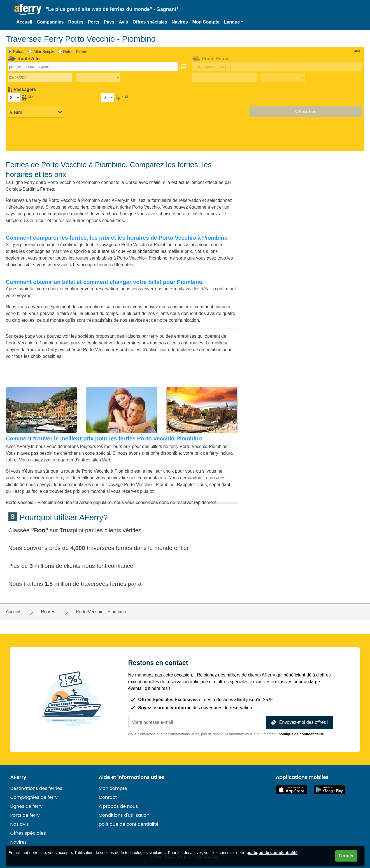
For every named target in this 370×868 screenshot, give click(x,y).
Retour (19, 52)
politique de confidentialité (301, 734)
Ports (94, 22)
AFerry (18, 777)
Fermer (346, 856)
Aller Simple (44, 52)
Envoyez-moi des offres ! (299, 723)
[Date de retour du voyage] (224, 78)
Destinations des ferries (36, 788)
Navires (180, 22)
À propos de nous (118, 806)
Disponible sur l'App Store (292, 790)
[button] (233, 22)
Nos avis (20, 824)
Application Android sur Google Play (329, 790)
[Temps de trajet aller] (98, 78)
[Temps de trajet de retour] (283, 78)
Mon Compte (206, 22)
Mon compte (113, 788)
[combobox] (93, 67)
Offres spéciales (150, 22)
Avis (123, 22)
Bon (40, 530)
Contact (108, 797)
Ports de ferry (25, 815)
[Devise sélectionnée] (36, 112)
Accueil (25, 22)
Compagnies (50, 22)
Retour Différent (77, 52)
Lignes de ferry (27, 806)
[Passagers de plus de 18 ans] (14, 97)
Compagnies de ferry (34, 797)
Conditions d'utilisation (124, 815)
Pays (109, 22)
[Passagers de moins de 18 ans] (108, 97)
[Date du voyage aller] (40, 78)
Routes (76, 22)
